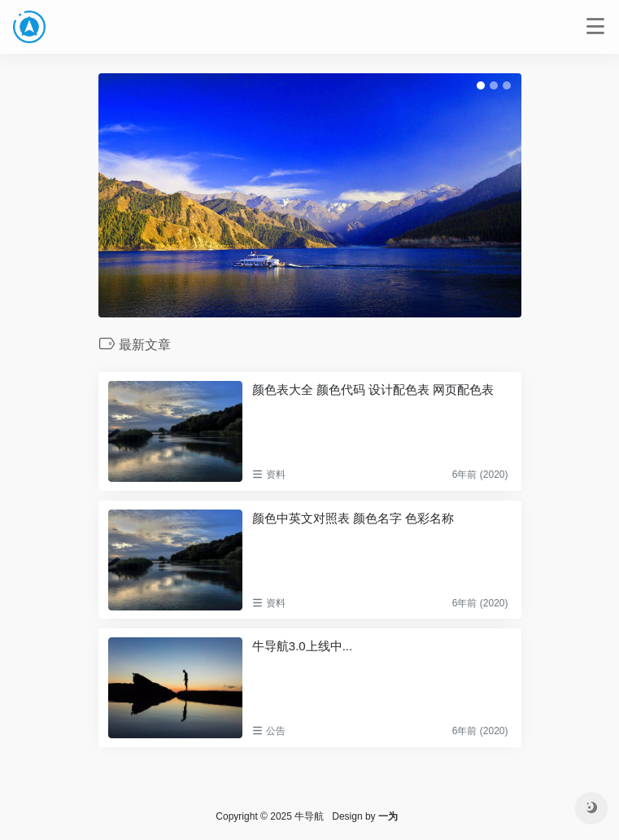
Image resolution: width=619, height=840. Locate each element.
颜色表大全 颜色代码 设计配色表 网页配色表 (373, 389)
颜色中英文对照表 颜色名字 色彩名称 (353, 518)
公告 (276, 731)
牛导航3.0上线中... (302, 646)
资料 (276, 475)
